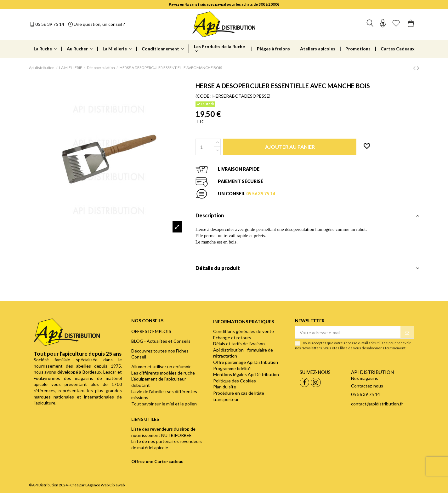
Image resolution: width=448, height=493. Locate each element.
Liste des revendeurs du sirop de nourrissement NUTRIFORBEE (163, 432)
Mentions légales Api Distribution (246, 374)
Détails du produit (307, 268)
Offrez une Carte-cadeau (157, 461)
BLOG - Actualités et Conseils (161, 341)
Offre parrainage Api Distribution (246, 362)
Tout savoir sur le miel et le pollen (164, 404)
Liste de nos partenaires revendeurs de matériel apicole (167, 444)
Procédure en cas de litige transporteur (239, 396)
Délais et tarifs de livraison (239, 344)
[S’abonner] (407, 332)
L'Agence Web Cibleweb (105, 485)
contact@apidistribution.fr (377, 404)
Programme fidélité (232, 368)
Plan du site (225, 387)
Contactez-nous (367, 386)
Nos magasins (365, 378)
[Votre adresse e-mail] (348, 332)
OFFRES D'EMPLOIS (151, 331)
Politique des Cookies (235, 381)
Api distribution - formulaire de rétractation (243, 353)
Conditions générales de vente (244, 331)
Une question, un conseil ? (99, 24)
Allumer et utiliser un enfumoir (161, 367)
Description (307, 215)
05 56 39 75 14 (50, 24)
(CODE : (204, 96)
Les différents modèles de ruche (163, 373)
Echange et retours (232, 338)
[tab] (307, 217)
